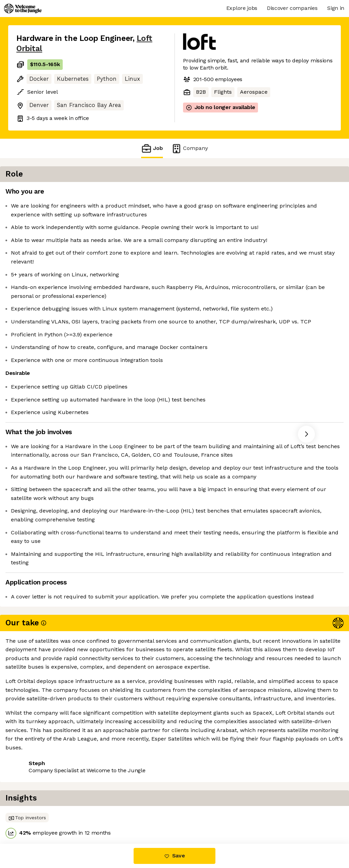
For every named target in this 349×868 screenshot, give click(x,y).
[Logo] (23, 9)
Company (189, 148)
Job (152, 148)
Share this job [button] (35, 815)
